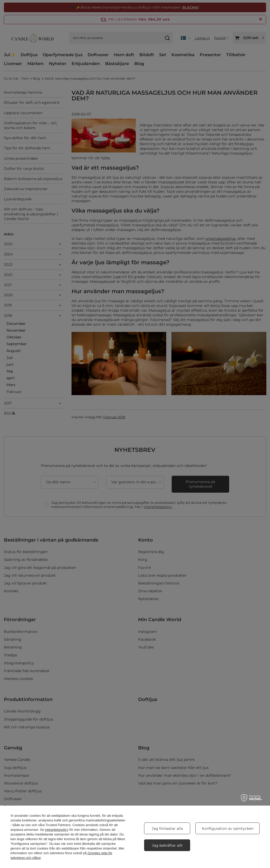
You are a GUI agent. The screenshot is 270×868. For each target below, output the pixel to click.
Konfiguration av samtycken (228, 828)
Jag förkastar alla (167, 828)
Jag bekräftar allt (167, 845)
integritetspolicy (57, 830)
